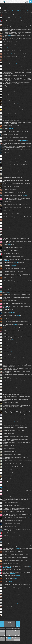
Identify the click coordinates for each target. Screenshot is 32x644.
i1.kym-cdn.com (14, 340)
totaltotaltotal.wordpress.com (7, 111)
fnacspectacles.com (11, 54)
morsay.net (17, 603)
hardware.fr (10, 35)
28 (4, 640)
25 (15, 638)
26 (18, 638)
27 (1, 640)
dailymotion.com (20, 104)
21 (4, 638)
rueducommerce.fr (6, 261)
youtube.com (11, 276)
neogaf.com (5, 87)
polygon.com (8, 292)
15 (7, 635)
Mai (10, 622)
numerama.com (23, 162)
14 (4, 635)
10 (13, 633)
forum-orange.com (12, 107)
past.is (4, 492)
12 (18, 633)
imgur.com (12, 15)
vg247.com (15, 325)
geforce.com (9, 60)
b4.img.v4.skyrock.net (13, 574)
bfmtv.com (9, 597)
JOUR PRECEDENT (5, 12)
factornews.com (12, 313)
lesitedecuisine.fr (20, 18)
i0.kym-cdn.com (13, 352)
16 (10, 635)
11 (15, 633)
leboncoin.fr (9, 48)
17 (13, 635)
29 (7, 640)
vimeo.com (16, 92)
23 (10, 638)
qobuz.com (25, 195)
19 (18, 635)
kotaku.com (10, 582)
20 (1, 638)
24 (13, 638)
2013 (10, 626)
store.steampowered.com (24, 140)
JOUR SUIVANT (28, 12)
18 (15, 635)
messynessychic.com (18, 576)
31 (13, 640)
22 (7, 638)
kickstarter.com (14, 579)
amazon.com (28, 518)
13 (1, 635)
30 (10, 640)
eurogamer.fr (16, 263)
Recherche (25, 2)
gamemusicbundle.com (20, 63)
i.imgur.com (11, 128)
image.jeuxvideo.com (18, 153)
